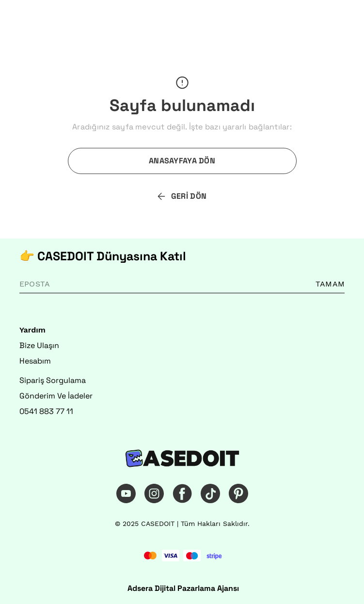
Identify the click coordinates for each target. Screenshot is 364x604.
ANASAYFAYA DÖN (182, 161)
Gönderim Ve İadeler (56, 396)
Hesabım (35, 361)
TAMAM (330, 284)
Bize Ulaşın (39, 345)
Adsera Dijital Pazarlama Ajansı (183, 588)
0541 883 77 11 (46, 411)
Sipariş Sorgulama (53, 380)
